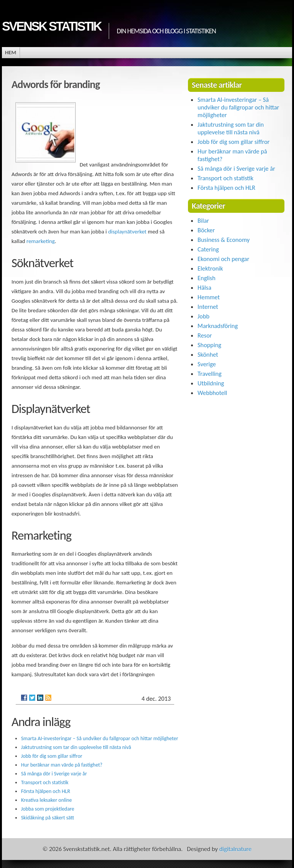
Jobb (203, 316)
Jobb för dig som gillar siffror (52, 756)
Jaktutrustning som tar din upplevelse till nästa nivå (76, 747)
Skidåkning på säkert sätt (48, 818)
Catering (208, 249)
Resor (205, 335)
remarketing (41, 241)
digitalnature (235, 849)
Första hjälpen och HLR (46, 791)
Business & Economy (224, 240)
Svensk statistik (51, 26)
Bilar (203, 220)
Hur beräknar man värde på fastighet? (62, 765)
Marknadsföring (218, 326)
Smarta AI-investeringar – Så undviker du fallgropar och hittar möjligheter (100, 738)
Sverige (207, 364)
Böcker (206, 230)
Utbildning (211, 383)
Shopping (209, 345)
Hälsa (204, 287)
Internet (208, 307)
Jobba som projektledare (48, 809)
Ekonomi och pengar (223, 259)
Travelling (210, 374)
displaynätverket (127, 232)
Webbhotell (212, 393)
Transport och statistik (45, 782)
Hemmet (209, 297)
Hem (11, 52)
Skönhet (208, 354)
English (207, 278)
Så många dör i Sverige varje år (54, 774)
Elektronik (210, 268)
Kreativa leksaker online (47, 800)
